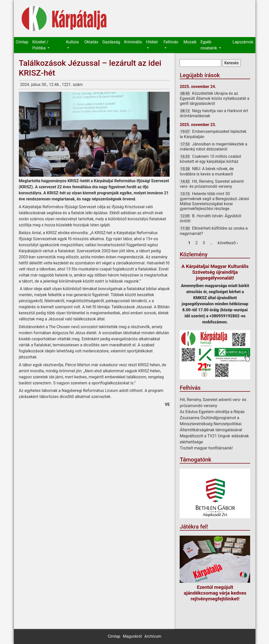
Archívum (153, 636)
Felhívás (171, 42)
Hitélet (152, 42)
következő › (228, 243)
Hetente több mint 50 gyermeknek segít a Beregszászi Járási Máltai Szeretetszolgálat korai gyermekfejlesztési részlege (214, 201)
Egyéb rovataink (209, 45)
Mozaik (190, 42)
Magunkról (132, 636)
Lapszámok (243, 42)
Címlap (22, 42)
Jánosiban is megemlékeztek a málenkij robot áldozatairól (213, 147)
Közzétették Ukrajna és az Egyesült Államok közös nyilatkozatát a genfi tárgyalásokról (214, 98)
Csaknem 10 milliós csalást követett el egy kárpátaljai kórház (210, 159)
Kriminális (133, 42)
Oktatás (91, 42)
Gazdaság (111, 42)
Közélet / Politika (40, 45)
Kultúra (72, 42)
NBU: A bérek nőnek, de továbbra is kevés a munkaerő (207, 171)
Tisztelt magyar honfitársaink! (206, 448)
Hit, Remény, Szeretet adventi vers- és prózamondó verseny (212, 184)
